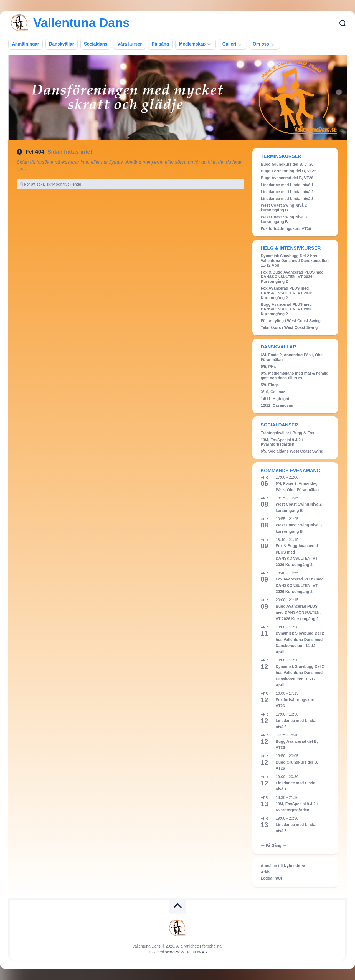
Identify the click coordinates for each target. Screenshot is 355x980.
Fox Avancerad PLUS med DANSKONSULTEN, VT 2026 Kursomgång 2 (286, 293)
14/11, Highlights (276, 399)
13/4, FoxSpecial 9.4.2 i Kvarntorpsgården (282, 442)
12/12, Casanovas (277, 405)
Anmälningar (26, 44)
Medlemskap (192, 44)
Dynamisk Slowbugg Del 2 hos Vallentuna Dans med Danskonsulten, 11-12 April (295, 261)
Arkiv (266, 872)
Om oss (261, 44)
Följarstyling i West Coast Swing (291, 321)
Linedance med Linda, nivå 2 (287, 192)
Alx (205, 952)
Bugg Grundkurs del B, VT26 (287, 164)
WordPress (175, 952)
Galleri (229, 44)
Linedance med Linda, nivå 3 (287, 199)
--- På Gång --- (274, 845)
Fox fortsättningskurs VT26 (286, 229)
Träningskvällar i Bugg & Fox (287, 433)
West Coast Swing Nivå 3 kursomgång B (284, 219)
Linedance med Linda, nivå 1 (287, 185)
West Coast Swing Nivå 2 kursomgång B (284, 208)
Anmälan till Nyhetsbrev (283, 866)
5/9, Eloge (270, 385)
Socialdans (96, 44)
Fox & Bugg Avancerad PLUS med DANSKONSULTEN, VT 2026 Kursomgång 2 (292, 277)
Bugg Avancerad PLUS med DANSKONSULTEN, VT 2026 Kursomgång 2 (286, 309)
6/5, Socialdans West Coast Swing (292, 451)
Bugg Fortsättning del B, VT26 (289, 171)
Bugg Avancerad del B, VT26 (287, 178)
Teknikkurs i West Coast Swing (289, 327)
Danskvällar (62, 44)
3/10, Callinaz (273, 392)
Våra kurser (130, 44)
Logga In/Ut (271, 878)
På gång (160, 44)
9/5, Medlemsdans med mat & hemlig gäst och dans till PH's (295, 376)
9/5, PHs (268, 367)
